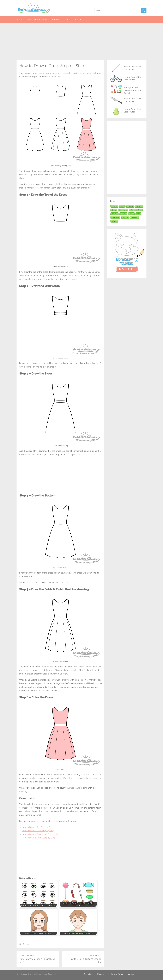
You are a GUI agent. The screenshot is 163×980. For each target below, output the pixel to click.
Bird (122, 206)
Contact (79, 19)
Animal (114, 206)
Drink (114, 210)
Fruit (140, 210)
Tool (139, 214)
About (68, 19)
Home (19, 19)
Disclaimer (102, 974)
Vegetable (115, 217)
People (123, 214)
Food (133, 210)
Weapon (134, 217)
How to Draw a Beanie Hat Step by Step (41, 834)
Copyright (88, 974)
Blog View (56, 19)
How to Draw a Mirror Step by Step (38, 838)
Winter (114, 221)
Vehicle (125, 217)
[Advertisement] (81, 42)
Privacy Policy (117, 974)
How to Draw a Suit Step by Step (37, 827)
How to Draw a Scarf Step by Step (38, 831)
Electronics (123, 210)
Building (130, 206)
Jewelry (115, 214)
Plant (132, 214)
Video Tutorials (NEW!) (37, 19)
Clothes (26, 944)
